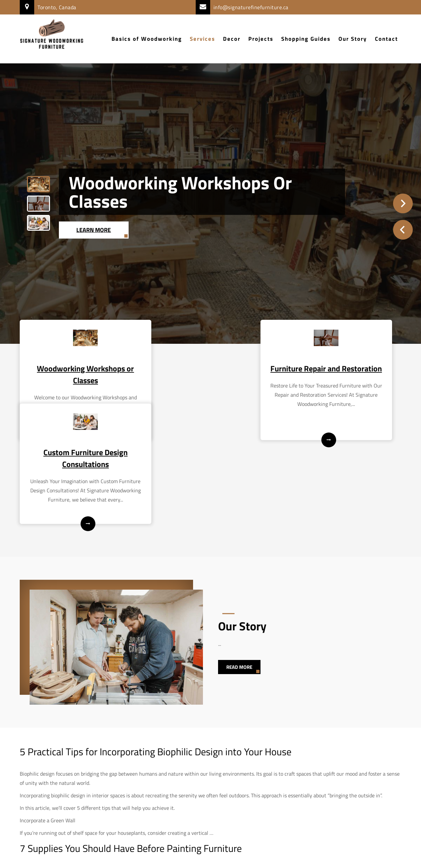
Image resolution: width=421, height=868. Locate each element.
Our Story (353, 39)
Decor (232, 39)
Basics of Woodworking (147, 39)
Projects (261, 39)
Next (403, 203)
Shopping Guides (306, 39)
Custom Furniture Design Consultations (342, 372)
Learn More (94, 230)
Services (202, 39)
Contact (386, 39)
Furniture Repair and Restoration (210, 372)
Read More (239, 590)
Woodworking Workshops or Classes (180, 192)
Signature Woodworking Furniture (211, 858)
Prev (403, 230)
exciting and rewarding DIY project (123, 794)
